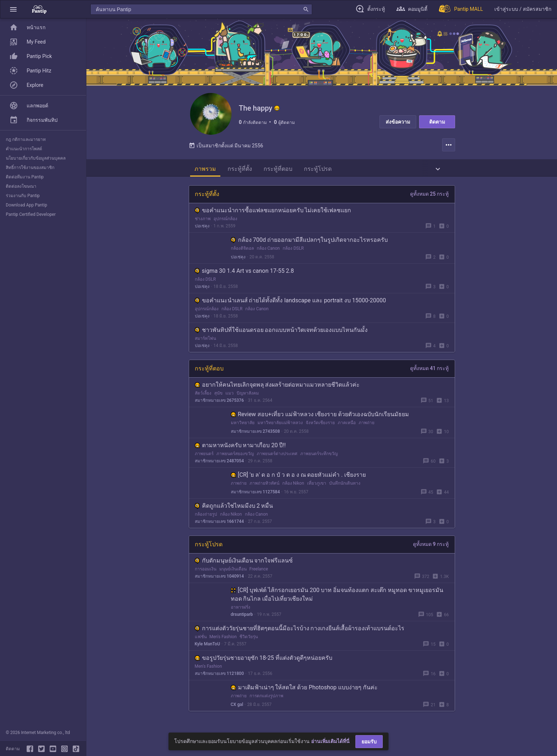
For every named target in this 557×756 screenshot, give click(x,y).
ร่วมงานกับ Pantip (23, 196)
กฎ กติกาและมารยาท (26, 139)
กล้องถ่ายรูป (206, 516)
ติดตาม (437, 122)
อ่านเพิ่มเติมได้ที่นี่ (330, 741)
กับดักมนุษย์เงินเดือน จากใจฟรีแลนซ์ (244, 562)
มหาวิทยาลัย (243, 424)
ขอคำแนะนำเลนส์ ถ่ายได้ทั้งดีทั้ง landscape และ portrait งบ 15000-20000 (291, 302)
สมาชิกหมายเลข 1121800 (219, 675)
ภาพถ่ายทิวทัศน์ (264, 485)
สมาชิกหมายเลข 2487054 (219, 462)
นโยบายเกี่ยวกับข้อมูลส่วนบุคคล (36, 158)
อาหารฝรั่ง (241, 609)
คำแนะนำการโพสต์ (24, 149)
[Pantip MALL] (461, 9)
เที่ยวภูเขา (317, 485)
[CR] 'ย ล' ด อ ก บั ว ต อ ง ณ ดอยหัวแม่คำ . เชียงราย (298, 476)
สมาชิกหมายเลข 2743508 (255, 433)
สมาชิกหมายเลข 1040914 (219, 578)
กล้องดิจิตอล (242, 250)
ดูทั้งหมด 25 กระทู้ (430, 195)
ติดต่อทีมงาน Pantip (25, 177)
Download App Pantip (26, 205)
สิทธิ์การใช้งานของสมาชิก (30, 168)
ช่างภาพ (203, 220)
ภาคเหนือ (347, 424)
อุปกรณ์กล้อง (225, 220)
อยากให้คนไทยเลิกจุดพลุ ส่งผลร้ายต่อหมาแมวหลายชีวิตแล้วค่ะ (277, 386)
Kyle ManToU (208, 645)
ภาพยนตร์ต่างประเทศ (277, 455)
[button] (13, 9)
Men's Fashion (223, 638)
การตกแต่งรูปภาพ (266, 697)
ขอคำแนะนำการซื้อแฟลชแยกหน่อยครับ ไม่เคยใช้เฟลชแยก (273, 212)
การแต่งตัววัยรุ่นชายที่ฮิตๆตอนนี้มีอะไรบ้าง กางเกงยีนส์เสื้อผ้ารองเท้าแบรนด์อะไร (300, 630)
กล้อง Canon (268, 250)
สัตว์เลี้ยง (203, 395)
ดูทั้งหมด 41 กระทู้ (430, 370)
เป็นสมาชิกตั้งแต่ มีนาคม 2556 (226, 147)
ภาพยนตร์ (204, 455)
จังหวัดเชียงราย (320, 424)
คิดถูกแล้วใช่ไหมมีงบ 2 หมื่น (234, 507)
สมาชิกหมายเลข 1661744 (219, 523)
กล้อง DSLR (293, 250)
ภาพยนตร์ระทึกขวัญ (319, 455)
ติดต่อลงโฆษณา (21, 186)
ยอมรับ (369, 742)
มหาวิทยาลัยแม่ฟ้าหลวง (280, 424)
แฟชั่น (201, 638)
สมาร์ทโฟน (205, 340)
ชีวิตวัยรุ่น (249, 638)
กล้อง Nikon (293, 485)
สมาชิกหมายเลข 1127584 (255, 493)
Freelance (259, 570)
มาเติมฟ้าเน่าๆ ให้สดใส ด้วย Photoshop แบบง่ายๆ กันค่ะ (304, 689)
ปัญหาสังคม (248, 395)
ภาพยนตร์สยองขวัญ (235, 455)
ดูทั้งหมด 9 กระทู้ (431, 546)
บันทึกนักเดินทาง (345, 485)
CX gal (237, 706)
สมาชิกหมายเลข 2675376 (219, 402)
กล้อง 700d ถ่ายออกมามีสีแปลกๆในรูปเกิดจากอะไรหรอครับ (309, 241)
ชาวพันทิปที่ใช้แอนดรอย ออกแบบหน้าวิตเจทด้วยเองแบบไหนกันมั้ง (281, 331)
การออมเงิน (206, 570)
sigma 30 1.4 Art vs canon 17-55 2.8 (244, 272)
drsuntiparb (242, 616)
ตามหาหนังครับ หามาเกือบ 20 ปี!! (240, 447)
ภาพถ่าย (367, 424)
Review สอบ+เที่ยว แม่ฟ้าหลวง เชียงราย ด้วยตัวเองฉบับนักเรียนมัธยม (320, 416)
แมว (230, 395)
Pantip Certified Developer (31, 214)
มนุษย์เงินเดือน (233, 570)
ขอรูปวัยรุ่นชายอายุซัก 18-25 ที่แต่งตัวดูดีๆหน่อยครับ (264, 659)
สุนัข (218, 395)
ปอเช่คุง (202, 227)
